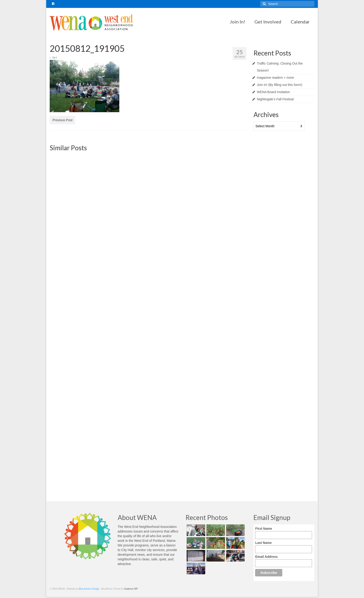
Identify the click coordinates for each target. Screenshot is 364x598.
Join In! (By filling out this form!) (280, 85)
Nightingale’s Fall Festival (275, 99)
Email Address (266, 557)
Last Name (263, 543)
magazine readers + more (276, 78)
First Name (263, 529)
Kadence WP (131, 589)
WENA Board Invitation (273, 92)
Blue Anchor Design (89, 589)
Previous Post (62, 120)
